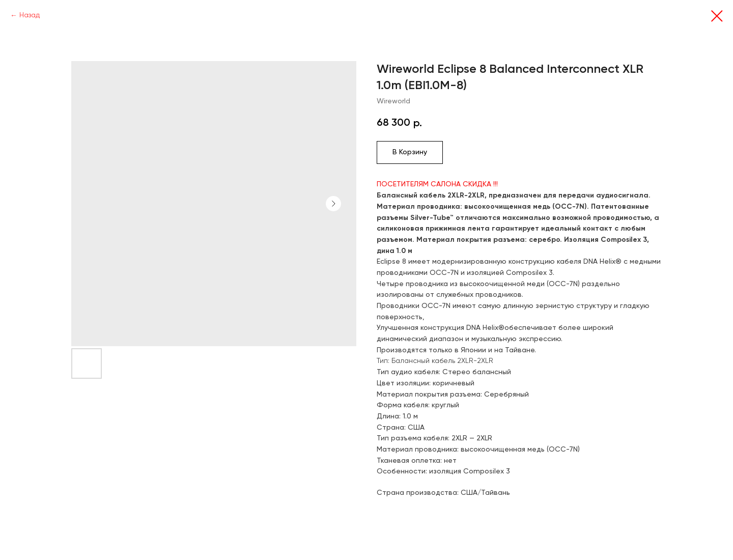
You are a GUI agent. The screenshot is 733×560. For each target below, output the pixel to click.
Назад (30, 15)
